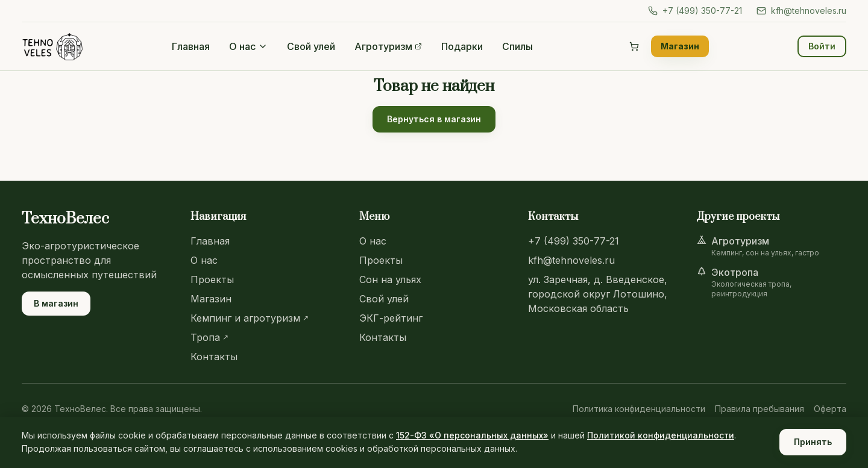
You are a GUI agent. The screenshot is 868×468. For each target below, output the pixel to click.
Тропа (209, 337)
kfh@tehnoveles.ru (801, 11)
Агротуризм (388, 46)
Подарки (462, 46)
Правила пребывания (759, 409)
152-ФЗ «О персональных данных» (472, 435)
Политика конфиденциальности (639, 409)
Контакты (214, 357)
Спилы (517, 46)
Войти (822, 46)
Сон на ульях (390, 279)
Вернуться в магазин (434, 119)
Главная (191, 46)
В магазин (56, 303)
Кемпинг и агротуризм (250, 318)
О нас (248, 46)
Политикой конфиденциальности (661, 435)
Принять (813, 442)
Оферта (830, 409)
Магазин (680, 46)
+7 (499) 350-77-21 (695, 11)
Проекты (212, 279)
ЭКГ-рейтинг (391, 318)
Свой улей (311, 46)
